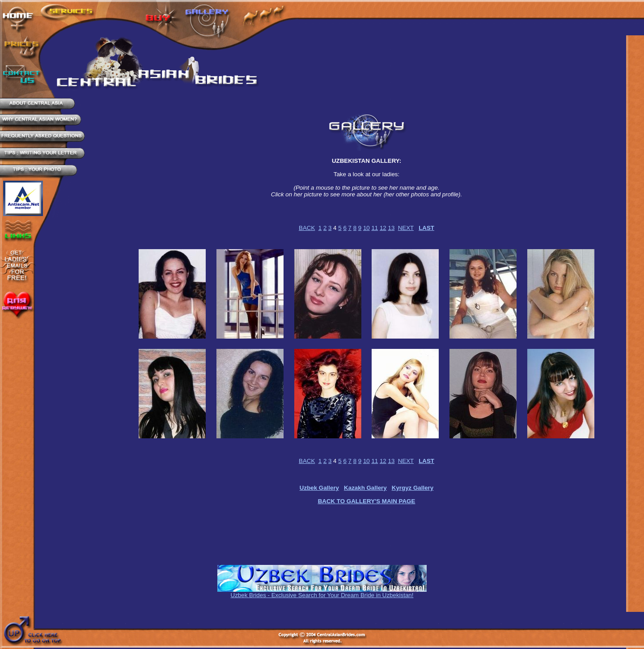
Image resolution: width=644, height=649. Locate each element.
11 (375, 228)
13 (391, 228)
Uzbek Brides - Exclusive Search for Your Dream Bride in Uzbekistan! (322, 595)
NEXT (406, 228)
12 (383, 228)
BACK (307, 228)
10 (366, 228)
